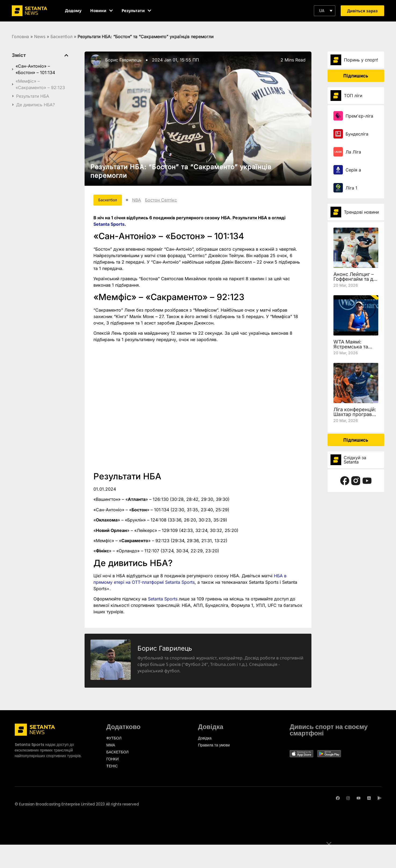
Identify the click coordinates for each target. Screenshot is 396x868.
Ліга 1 (351, 188)
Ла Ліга (353, 152)
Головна (20, 37)
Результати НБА (33, 96)
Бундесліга (357, 134)
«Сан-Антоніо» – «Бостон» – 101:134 (35, 69)
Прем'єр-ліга (359, 116)
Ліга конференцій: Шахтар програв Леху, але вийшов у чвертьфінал (355, 417)
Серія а (353, 170)
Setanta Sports (109, 225)
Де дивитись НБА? (35, 105)
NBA (145, 201)
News (40, 37)
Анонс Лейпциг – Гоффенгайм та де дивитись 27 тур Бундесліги (355, 281)
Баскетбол (61, 37)
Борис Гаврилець (123, 60)
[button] (325, 11)
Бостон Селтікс (169, 201)
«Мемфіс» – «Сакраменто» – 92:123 (40, 84)
